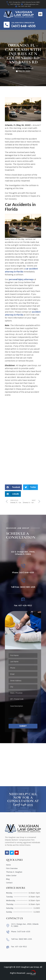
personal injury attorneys (21, 279)
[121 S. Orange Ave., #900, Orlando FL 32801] (23, 545)
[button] (40, 14)
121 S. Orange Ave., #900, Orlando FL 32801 (23, 553)
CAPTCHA (13, 719)
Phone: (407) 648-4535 (23, 573)
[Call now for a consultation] (7, 25)
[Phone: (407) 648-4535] (23, 566)
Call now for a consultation (23, 23)
